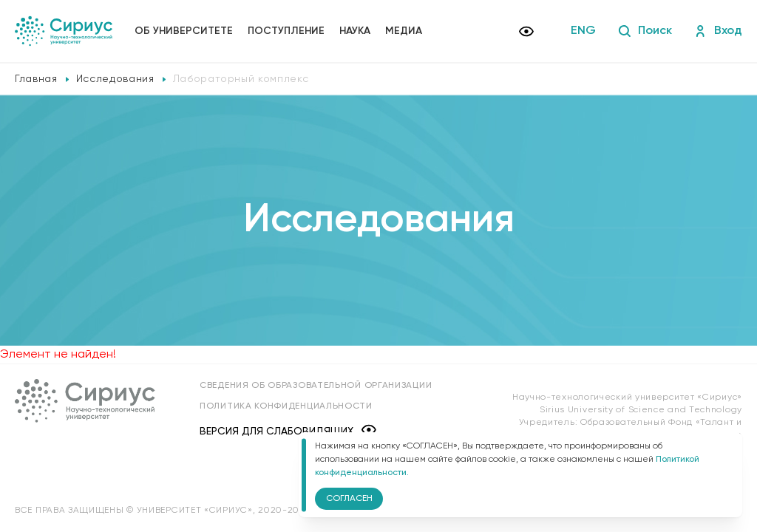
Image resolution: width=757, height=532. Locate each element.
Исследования (115, 79)
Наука (355, 31)
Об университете (184, 31)
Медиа (404, 31)
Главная (36, 79)
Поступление (286, 31)
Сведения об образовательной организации (316, 386)
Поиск (645, 31)
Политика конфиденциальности (286, 406)
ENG (583, 31)
